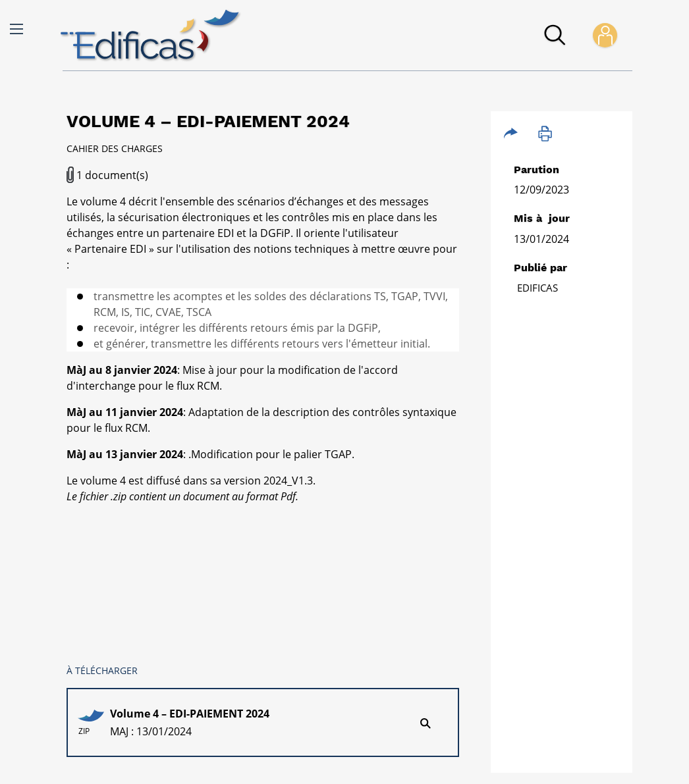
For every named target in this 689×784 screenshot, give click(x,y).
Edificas (537, 288)
